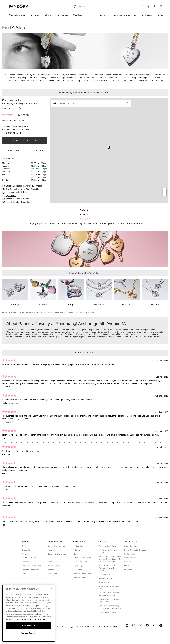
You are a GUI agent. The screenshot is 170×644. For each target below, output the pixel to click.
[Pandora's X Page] (141, 625)
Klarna (76, 554)
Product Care (53, 566)
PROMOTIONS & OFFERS (25, 141)
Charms (49, 15)
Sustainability (130, 554)
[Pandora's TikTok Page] (154, 625)
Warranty (52, 570)
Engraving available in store (18, 192)
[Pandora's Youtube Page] (147, 625)
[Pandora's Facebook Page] (127, 625)
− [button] (165, 194)
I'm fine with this (29, 625)
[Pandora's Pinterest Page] (161, 625)
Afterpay (77, 550)
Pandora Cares (79, 578)
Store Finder (17, 312)
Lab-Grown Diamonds (31, 566)
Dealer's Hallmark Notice (109, 612)
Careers (128, 562)
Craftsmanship (130, 558)
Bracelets (63, 15)
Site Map (128, 570)
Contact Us (52, 562)
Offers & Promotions (82, 558)
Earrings (104, 15)
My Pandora (11, 196)
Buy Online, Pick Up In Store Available (22, 189)
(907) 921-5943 (13, 133)
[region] (29, 613)
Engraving (147, 15)
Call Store (36, 151)
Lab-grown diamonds (125, 15)
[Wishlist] (142, 7)
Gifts (160, 15)
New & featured (17, 15)
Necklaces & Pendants (31, 558)
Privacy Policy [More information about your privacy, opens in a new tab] (28, 619)
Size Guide (52, 574)
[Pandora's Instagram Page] (134, 625)
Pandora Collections (30, 570)
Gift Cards (77, 570)
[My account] (155, 7)
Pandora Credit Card (82, 574)
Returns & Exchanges (57, 554)
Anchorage (46, 312)
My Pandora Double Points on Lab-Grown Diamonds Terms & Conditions (110, 559)
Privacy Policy (105, 582)
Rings (92, 15)
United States (28, 312)
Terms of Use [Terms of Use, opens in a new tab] (40, 619)
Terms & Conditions (107, 546)
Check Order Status (56, 546)
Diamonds (155, 292)
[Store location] (149, 7)
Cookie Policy (105, 574)
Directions (13, 151)
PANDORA (6, 312)
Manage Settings (106, 578)
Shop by (35, 15)
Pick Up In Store (80, 562)
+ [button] (165, 190)
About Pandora (131, 546)
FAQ (49, 558)
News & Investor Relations (136, 550)
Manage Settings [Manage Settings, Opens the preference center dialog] (28, 633)
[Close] (51, 589)
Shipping (51, 550)
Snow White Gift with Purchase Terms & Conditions (108, 568)
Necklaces (78, 15)
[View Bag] (161, 7)
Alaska (38, 312)
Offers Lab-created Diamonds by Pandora (24, 186)
